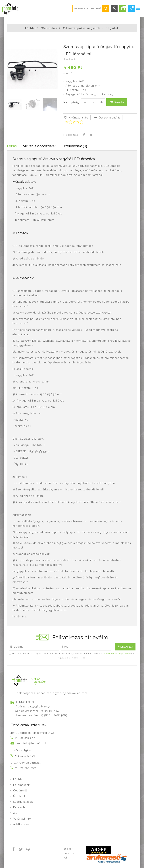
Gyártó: (68, 73)
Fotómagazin (22, 785)
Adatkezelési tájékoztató (118, 653)
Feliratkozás (125, 647)
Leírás (12, 146)
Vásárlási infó (22, 819)
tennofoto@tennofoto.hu (32, 743)
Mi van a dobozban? (39, 146)
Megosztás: (71, 135)
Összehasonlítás (107, 118)
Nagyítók (112, 28)
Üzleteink (19, 796)
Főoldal (30, 28)
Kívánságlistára (76, 118)
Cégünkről (20, 791)
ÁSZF (17, 813)
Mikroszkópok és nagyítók (82, 28)
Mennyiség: (72, 102)
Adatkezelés (21, 824)
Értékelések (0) (74, 146)
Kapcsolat (20, 807)
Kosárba (117, 102)
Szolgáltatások (23, 802)
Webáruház (49, 28)
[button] (55, 46)
